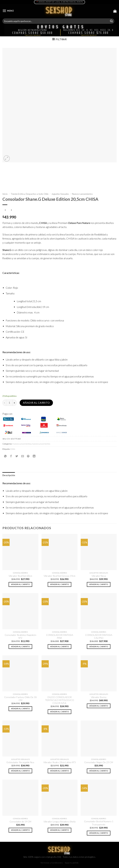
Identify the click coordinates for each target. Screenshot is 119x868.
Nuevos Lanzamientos (82, 194)
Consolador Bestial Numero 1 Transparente (99, 823)
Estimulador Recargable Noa (20, 762)
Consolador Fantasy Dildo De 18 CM (20, 699)
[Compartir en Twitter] (17, 456)
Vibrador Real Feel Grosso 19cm (59, 576)
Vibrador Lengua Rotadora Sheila (59, 822)
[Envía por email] (23, 456)
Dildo (13, 449)
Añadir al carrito (36, 403)
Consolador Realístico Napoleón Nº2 (20, 636)
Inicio (5, 194)
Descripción (9, 475)
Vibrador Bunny (99, 697)
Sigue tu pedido (72, 863)
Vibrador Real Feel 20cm (20, 576)
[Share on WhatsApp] (5, 456)
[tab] (9, 475)
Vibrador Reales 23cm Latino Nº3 (59, 762)
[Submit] (111, 21)
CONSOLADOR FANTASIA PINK (60, 636)
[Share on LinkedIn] (34, 456)
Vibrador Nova (99, 576)
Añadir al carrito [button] (20, 584)
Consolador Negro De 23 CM (99, 762)
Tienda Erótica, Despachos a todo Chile (30, 194)
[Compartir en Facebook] (11, 456)
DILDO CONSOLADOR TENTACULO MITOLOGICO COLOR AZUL (60, 700)
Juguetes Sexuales (60, 194)
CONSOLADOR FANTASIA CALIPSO (99, 636)
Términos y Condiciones (52, 863)
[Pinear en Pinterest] (28, 456)
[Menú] (8, 11)
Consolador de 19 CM (20, 822)
